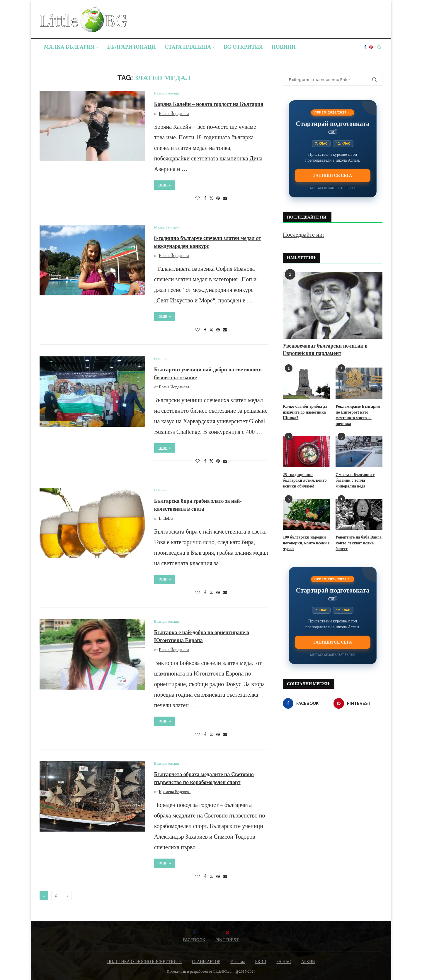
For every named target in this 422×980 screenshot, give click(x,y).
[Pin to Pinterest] (218, 199)
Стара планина (188, 47)
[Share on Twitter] (211, 198)
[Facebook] (365, 47)
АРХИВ (308, 962)
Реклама (238, 962)
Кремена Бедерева (175, 792)
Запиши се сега (333, 175)
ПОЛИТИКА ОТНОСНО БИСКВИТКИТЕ (144, 962)
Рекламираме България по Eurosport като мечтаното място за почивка (358, 415)
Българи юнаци (132, 47)
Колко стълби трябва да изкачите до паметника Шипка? (305, 412)
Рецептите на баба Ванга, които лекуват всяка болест (359, 543)
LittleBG (166, 518)
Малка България (69, 47)
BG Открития (243, 47)
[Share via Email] (225, 199)
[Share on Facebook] (205, 199)
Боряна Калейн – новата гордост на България (209, 104)
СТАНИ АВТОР (206, 962)
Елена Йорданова (174, 114)
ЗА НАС (284, 962)
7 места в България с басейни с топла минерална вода (355, 480)
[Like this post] (198, 199)
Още (165, 185)
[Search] (380, 47)
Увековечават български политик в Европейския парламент (325, 349)
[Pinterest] (371, 47)
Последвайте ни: (303, 235)
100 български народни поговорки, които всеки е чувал (306, 543)
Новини (284, 47)
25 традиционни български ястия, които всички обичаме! (305, 480)
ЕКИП (261, 962)
